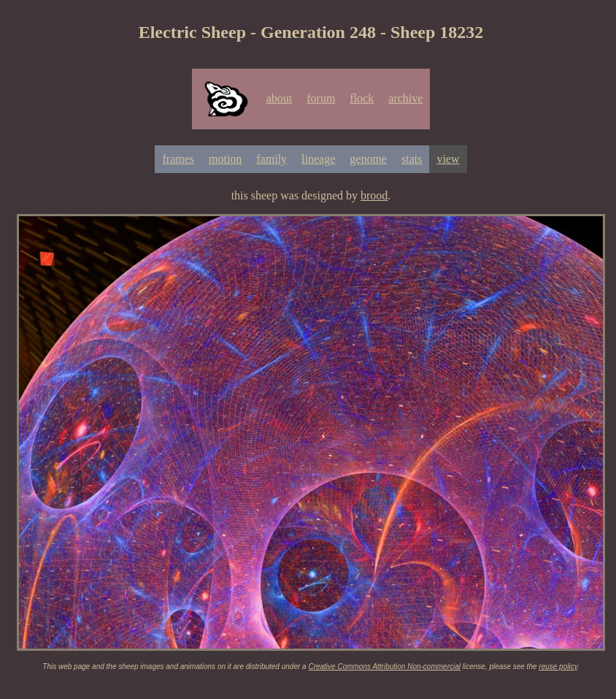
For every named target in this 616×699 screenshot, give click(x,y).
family (272, 159)
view (448, 159)
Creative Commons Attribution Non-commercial (384, 666)
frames (178, 159)
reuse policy (558, 666)
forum (321, 98)
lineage (318, 159)
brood (374, 195)
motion (225, 159)
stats (412, 159)
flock (362, 98)
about (280, 98)
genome (368, 159)
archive (405, 98)
